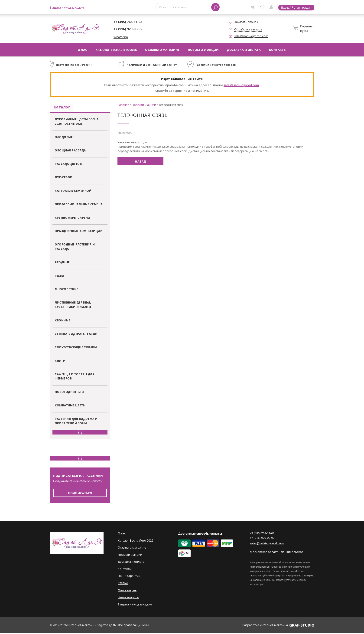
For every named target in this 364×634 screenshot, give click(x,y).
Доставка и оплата (244, 50)
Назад (140, 161)
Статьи (123, 584)
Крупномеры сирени (73, 219)
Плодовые (64, 138)
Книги (60, 362)
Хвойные (63, 321)
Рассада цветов (68, 165)
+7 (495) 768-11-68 (128, 22)
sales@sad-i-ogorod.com (251, 36)
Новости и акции (203, 50)
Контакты (278, 50)
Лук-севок (63, 178)
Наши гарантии (129, 577)
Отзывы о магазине (162, 50)
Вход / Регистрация (296, 7)
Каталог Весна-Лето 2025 (116, 50)
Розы (59, 277)
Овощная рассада (70, 151)
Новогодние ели (69, 393)
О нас (82, 50)
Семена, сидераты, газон (76, 335)
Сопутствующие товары (76, 348)
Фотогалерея (127, 591)
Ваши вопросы (128, 598)
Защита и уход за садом (67, 7)
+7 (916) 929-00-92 (128, 29)
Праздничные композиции (79, 232)
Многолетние (67, 290)
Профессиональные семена (79, 205)
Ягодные (62, 263)
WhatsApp (121, 37)
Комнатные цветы (70, 406)
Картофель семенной (73, 192)
